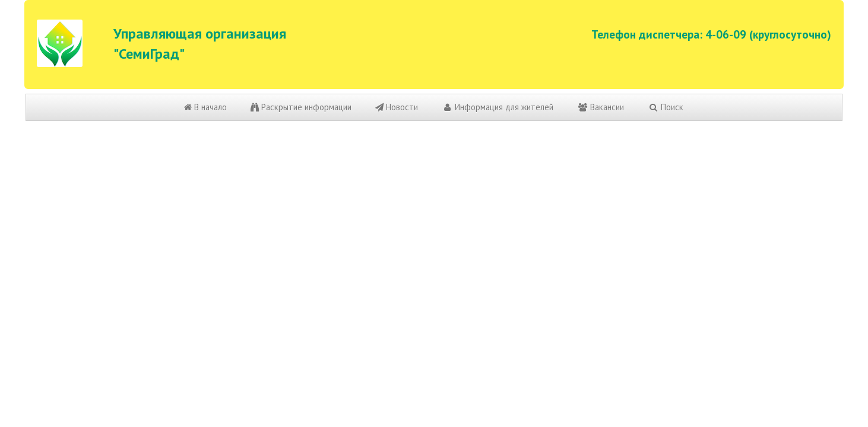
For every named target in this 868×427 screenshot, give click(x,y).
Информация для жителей (498, 107)
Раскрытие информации (301, 107)
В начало (205, 107)
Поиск (666, 107)
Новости (397, 107)
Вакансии (601, 107)
